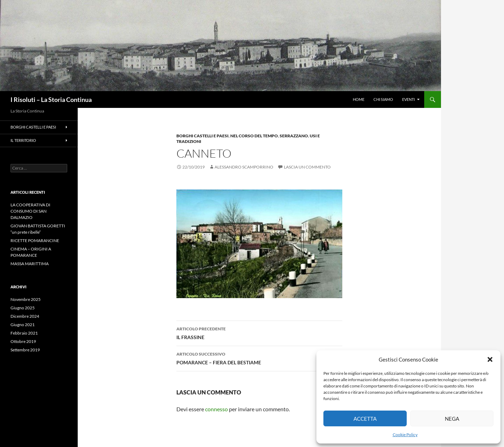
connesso (216, 409)
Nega (452, 419)
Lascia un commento (307, 167)
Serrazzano (294, 136)
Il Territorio (23, 140)
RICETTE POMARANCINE (35, 240)
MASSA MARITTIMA (30, 264)
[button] (490, 359)
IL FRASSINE (259, 332)
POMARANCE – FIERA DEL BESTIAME (259, 358)
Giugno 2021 (23, 325)
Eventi (408, 99)
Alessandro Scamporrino (244, 167)
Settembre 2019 (25, 350)
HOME (359, 99)
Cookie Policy (405, 435)
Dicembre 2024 (25, 316)
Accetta (365, 419)
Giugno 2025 (23, 308)
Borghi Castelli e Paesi (202, 136)
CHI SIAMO (383, 99)
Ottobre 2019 (23, 341)
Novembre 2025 (26, 299)
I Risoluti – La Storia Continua (51, 99)
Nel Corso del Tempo (254, 136)
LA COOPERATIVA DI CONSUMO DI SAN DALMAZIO (30, 211)
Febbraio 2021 (24, 333)
